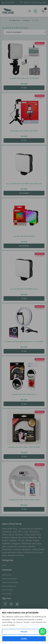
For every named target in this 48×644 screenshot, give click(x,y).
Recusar (24, 632)
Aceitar (24, 639)
